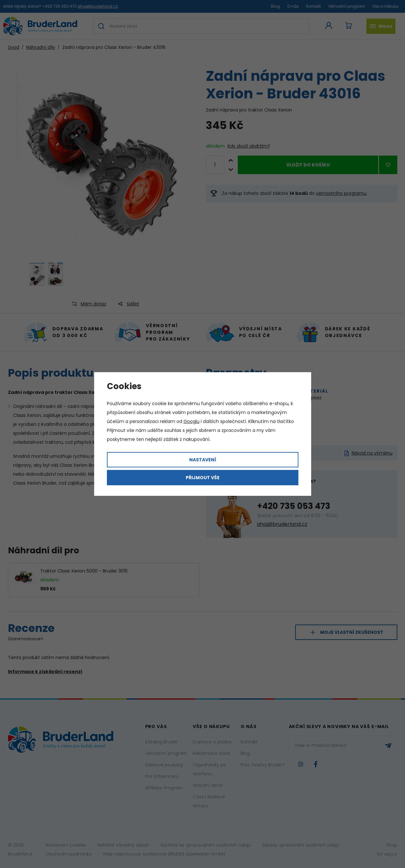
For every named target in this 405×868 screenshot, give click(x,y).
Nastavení (203, 460)
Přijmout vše (203, 478)
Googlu (191, 421)
